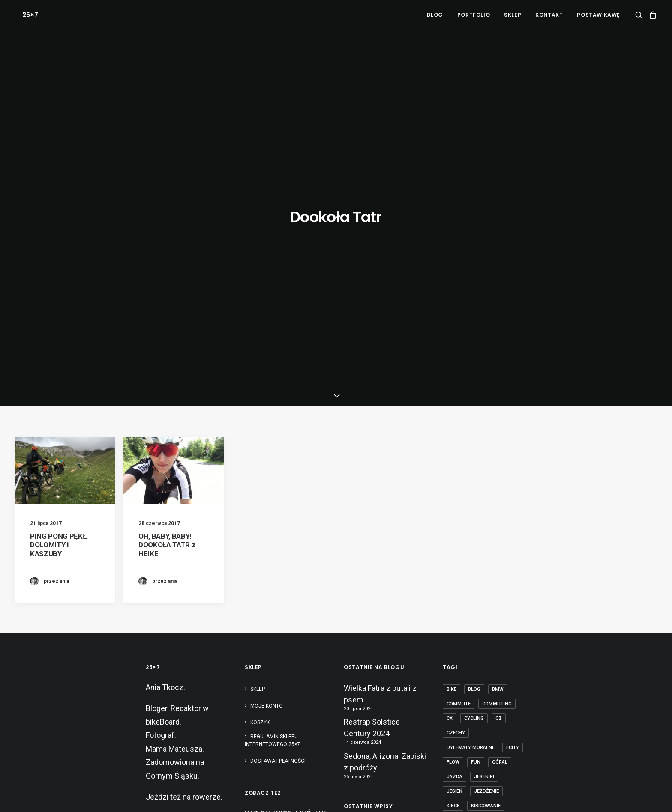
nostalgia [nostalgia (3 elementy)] (483, 627)
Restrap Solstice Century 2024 (372, 476)
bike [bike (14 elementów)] (451, 437)
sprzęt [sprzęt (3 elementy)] (456, 700)
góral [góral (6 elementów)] (500, 510)
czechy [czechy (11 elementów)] (456, 481)
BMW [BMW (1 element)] (498, 437)
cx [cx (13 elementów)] (450, 467)
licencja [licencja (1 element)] (498, 569)
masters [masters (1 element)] (491, 583)
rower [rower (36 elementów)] (478, 685)
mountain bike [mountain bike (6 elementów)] (465, 612)
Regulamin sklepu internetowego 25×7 (273, 489)
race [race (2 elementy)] (452, 685)
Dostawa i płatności (278, 509)
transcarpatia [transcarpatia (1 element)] (465, 714)
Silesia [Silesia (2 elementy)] (506, 685)
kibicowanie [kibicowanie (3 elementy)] (486, 554)
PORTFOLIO (474, 15)
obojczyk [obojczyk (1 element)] (459, 641)
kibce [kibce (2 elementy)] (453, 554)
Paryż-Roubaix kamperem (368, 689)
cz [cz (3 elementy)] (499, 467)
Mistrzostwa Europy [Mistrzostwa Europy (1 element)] (474, 598)
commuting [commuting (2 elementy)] (497, 452)
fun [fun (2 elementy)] (476, 510)
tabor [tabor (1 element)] (511, 700)
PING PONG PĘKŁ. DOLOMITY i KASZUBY (59, 293)
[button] (640, 15)
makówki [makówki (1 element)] (458, 583)
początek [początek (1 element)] (508, 656)
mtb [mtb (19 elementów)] (499, 612)
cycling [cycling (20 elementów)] (474, 467)
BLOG (435, 15)
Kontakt (549, 15)
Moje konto (267, 454)
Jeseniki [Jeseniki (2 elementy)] (484, 525)
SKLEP (513, 15)
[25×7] (22, 15)
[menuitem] (435, 15)
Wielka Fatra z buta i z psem (380, 442)
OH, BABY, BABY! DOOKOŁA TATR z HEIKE (167, 293)
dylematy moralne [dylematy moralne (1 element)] (471, 496)
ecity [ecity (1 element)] (513, 496)
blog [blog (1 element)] (474, 437)
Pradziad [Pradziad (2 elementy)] (459, 670)
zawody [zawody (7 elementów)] (457, 729)
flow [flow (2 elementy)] (453, 510)
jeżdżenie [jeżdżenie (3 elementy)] (486, 539)
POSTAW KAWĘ (598, 15)
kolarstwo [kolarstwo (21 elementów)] (461, 569)
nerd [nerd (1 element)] (453, 627)
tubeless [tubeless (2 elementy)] (507, 714)
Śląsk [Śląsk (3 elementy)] (486, 729)
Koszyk (260, 471)
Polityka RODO (275, 795)
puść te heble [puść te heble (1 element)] (500, 670)
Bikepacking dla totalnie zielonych (384, 662)
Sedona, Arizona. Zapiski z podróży (385, 510)
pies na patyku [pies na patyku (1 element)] (465, 656)
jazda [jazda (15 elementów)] (454, 525)
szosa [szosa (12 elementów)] (484, 700)
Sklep (258, 437)
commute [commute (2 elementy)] (459, 452)
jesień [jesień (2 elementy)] (454, 539)
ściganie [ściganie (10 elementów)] (457, 743)
